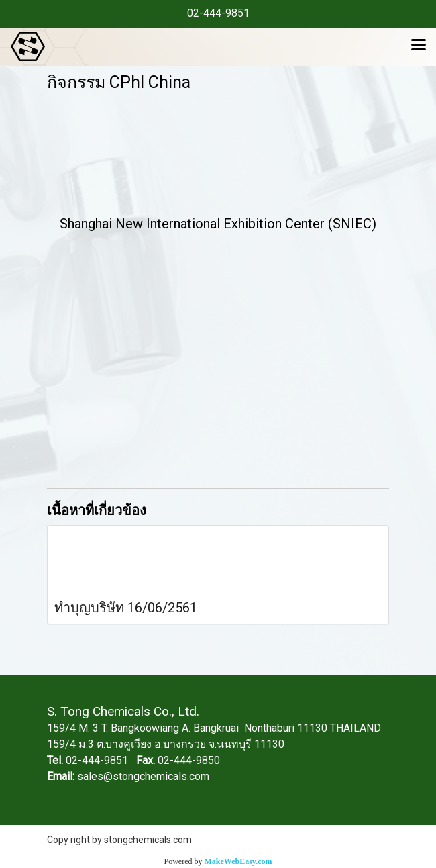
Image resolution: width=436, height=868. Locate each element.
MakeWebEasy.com (238, 861)
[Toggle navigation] (419, 46)
